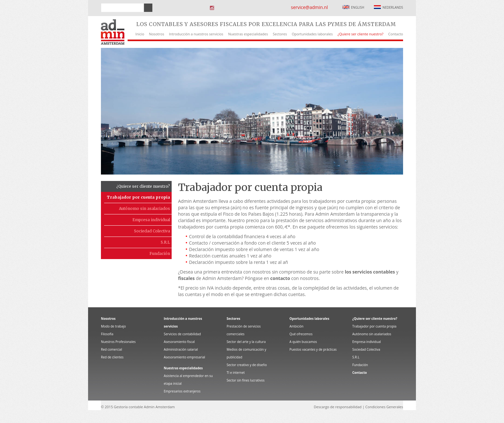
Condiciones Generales (384, 407)
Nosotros (157, 34)
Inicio (140, 34)
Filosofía (107, 334)
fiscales (186, 278)
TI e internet (236, 373)
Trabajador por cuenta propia (138, 197)
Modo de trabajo (113, 326)
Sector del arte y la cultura (246, 342)
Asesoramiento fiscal (179, 342)
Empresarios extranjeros (182, 391)
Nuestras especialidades (248, 34)
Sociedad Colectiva (152, 231)
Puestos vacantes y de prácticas (313, 349)
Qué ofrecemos (301, 334)
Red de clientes (112, 357)
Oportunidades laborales (312, 34)
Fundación (160, 253)
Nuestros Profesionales (118, 342)
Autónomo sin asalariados (144, 208)
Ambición (297, 326)
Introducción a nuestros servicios (196, 34)
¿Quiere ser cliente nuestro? (360, 34)
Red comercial (112, 349)
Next (414, 111)
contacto (280, 278)
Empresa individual (151, 220)
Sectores (280, 34)
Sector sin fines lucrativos (246, 380)
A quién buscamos (303, 342)
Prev (90, 111)
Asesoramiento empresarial (185, 357)
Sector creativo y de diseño (247, 365)
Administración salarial (181, 349)
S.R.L (165, 242)
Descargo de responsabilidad (337, 407)
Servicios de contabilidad (182, 334)
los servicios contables (370, 272)
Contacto (396, 34)
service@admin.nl (309, 7)
